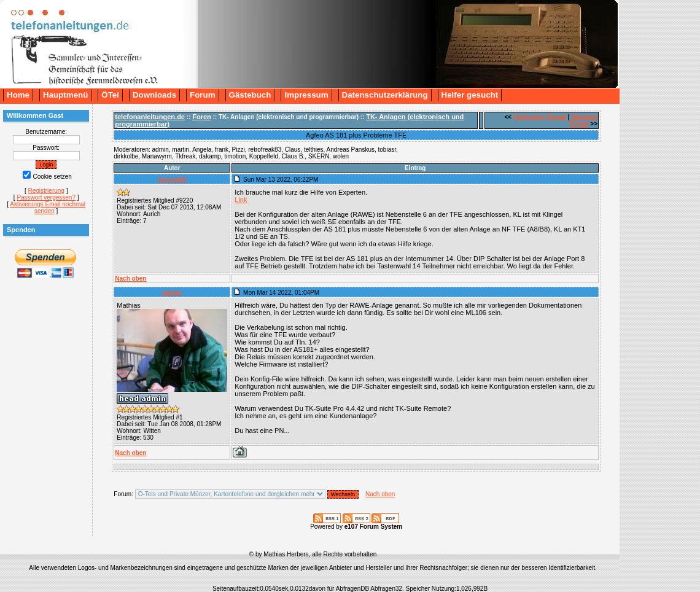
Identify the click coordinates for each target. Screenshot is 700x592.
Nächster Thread (583, 120)
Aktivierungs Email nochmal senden (48, 208)
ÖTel (110, 95)
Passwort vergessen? (46, 197)
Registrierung (46, 191)
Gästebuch (250, 95)
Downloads (154, 95)
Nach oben (130, 278)
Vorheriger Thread (540, 117)
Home (18, 95)
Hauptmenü (65, 95)
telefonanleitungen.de (150, 117)
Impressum (306, 95)
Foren (202, 117)
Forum (202, 95)
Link (241, 200)
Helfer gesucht (470, 95)
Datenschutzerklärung (385, 95)
